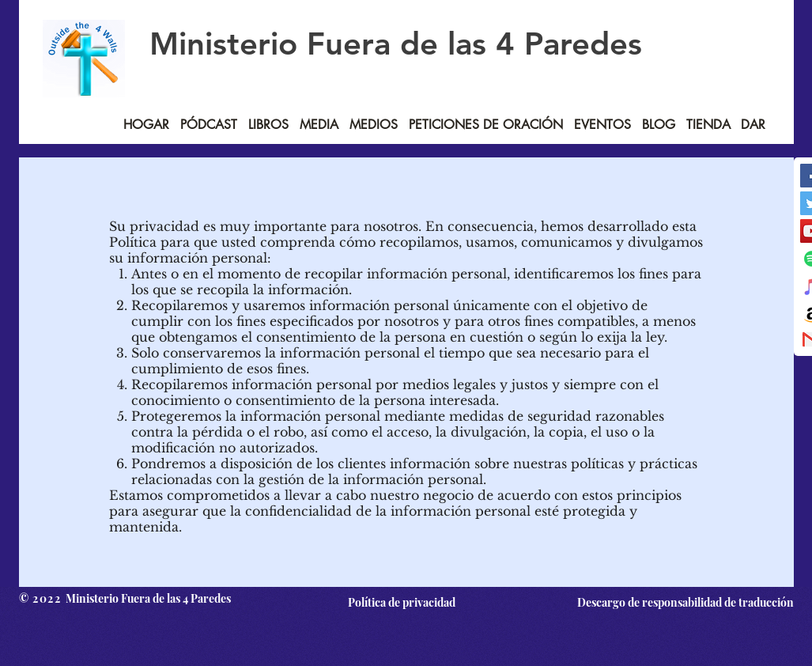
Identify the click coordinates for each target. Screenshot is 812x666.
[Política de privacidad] (402, 602)
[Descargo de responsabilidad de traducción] (682, 602)
